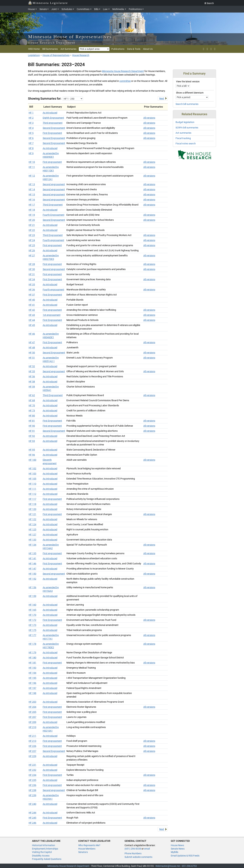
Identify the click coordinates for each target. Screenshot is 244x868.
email (147, 849)
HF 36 (32, 290)
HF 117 (32, 499)
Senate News (178, 849)
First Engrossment (52, 133)
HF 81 (32, 421)
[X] (204, 49)
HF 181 (32, 663)
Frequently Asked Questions (47, 859)
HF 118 (32, 504)
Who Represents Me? (89, 845)
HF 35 (32, 284)
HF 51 (32, 358)
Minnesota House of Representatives (70, 37)
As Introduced (50, 148)
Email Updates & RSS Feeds (185, 856)
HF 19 (32, 215)
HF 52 (32, 366)
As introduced (50, 113)
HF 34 (32, 279)
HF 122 (32, 519)
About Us (148, 49)
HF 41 (32, 305)
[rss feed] (207, 49)
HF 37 (32, 295)
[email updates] (211, 49)
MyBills (175, 852)
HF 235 (32, 780)
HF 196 (32, 683)
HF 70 (32, 405)
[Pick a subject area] (94, 49)
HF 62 (32, 395)
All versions (149, 118)
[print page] (215, 49)
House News (177, 845)
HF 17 (32, 205)
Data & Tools (134, 49)
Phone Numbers (133, 853)
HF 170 (32, 615)
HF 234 (32, 775)
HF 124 (32, 524)
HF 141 (32, 558)
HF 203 (32, 702)
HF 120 (32, 509)
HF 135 (32, 553)
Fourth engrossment (53, 240)
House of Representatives (56, 55)
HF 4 (31, 128)
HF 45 (32, 325)
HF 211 (32, 736)
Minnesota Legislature (48, 3)
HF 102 (32, 468)
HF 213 (32, 741)
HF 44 (32, 320)
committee (125, 81)
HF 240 (32, 804)
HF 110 (32, 484)
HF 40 (32, 300)
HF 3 (31, 123)
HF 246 (32, 823)
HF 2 (31, 118)
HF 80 (32, 416)
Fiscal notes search (186, 144)
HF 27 (32, 256)
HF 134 (32, 545)
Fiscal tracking (183, 138)
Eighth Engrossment (53, 118)
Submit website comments (138, 857)
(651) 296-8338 (133, 849)
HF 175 (32, 630)
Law (105, 9)
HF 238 (32, 790)
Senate (43, 9)
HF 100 (32, 460)
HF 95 (32, 450)
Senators (83, 852)
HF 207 (32, 717)
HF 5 (31, 133)
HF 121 (32, 514)
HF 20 (32, 220)
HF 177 (32, 635)
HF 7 (31, 143)
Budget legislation (185, 122)
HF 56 (32, 376)
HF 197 (32, 688)
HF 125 (32, 529)
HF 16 (32, 200)
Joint (54, 9)
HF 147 (32, 569)
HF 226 (32, 746)
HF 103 (32, 474)
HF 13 (32, 184)
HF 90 (32, 426)
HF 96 (32, 455)
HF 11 (32, 167)
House (31, 9)
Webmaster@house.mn (168, 866)
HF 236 (32, 785)
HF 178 (32, 644)
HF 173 (32, 625)
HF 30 (32, 269)
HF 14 (32, 189)
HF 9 (31, 153)
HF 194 (32, 673)
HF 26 (32, 250)
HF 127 (32, 535)
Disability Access (41, 856)
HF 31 (32, 274)
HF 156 (32, 587)
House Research (81, 55)
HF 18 (32, 210)
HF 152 (32, 579)
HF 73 (32, 411)
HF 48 (32, 348)
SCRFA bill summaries (187, 128)
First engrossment (52, 162)
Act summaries (183, 133)
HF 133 (32, 540)
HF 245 (32, 818)
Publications (135, 9)
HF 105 (32, 479)
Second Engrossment (54, 128)
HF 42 (32, 310)
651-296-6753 (189, 866)
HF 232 (32, 770)
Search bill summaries (187, 104)
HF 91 (32, 431)
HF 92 (32, 436)
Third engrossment (53, 123)
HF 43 (32, 315)
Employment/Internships (45, 849)
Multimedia (118, 9)
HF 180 (32, 658)
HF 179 (32, 652)
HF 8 (31, 148)
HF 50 (32, 353)
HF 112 (32, 494)
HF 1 (31, 113)
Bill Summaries (50, 49)
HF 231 (32, 765)
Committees (83, 9)
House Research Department (52, 43)
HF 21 (32, 225)
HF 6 (31, 138)
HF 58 (32, 382)
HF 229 (32, 756)
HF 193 (32, 668)
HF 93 (32, 441)
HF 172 (32, 620)
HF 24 (32, 240)
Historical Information (44, 845)
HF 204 (32, 707)
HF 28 (32, 264)
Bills (96, 9)
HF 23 (32, 235)
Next (162, 98)
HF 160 (32, 605)
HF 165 (32, 610)
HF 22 (32, 230)
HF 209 (32, 722)
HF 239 (32, 795)
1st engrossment (52, 315)
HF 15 (32, 195)
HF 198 (32, 693)
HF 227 (32, 751)
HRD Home (34, 49)
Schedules (67, 9)
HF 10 (32, 162)
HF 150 (32, 574)
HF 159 (32, 596)
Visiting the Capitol (42, 852)
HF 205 (32, 712)
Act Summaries (68, 49)
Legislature (34, 55)
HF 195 (32, 678)
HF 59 (32, 387)
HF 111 (32, 489)
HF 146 (32, 564)
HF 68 (32, 400)
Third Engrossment (53, 205)
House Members (87, 849)
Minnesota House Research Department (123, 71)
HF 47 (32, 342)
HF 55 (32, 371)
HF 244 (32, 813)
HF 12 (32, 176)
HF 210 (32, 727)
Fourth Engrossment (54, 215)
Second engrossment (54, 184)
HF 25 (32, 245)
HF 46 (32, 334)
